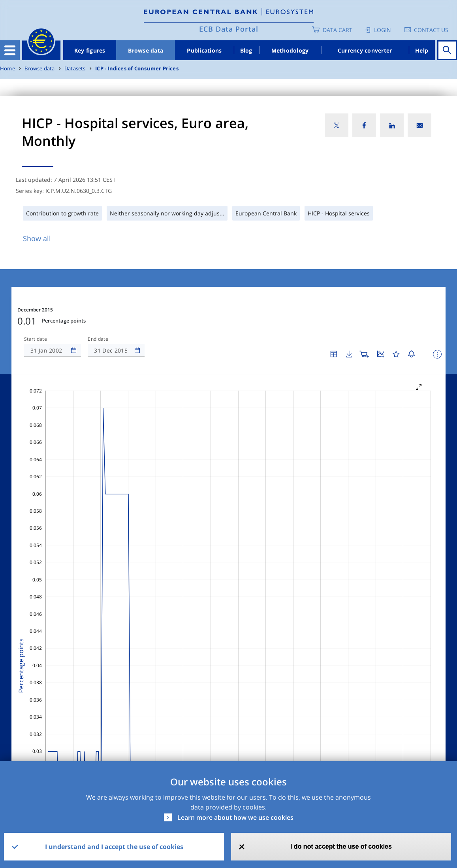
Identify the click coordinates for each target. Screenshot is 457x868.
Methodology (290, 50)
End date (98, 339)
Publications (204, 50)
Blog (246, 50)
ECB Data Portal (229, 29)
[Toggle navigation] (10, 50)
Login (383, 30)
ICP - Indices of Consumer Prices (137, 69)
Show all (37, 238)
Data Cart (338, 30)
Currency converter (365, 50)
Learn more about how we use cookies (235, 817)
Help (422, 50)
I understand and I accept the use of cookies (114, 847)
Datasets (75, 69)
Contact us (431, 30)
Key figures (90, 50)
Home (8, 69)
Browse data (146, 50)
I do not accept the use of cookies (341, 846)
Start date (36, 339)
